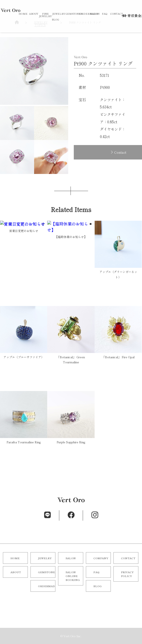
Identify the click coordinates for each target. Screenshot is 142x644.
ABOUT (34, 14)
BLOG (55, 19)
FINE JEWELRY (45, 15)
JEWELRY (59, 14)
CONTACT (117, 14)
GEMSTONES (74, 14)
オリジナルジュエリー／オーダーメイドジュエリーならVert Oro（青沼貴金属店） (11, 36)
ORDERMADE (89, 14)
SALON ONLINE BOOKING (73, 576)
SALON (95, 14)
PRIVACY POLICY (127, 574)
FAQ (105, 14)
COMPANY (101, 558)
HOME (23, 14)
